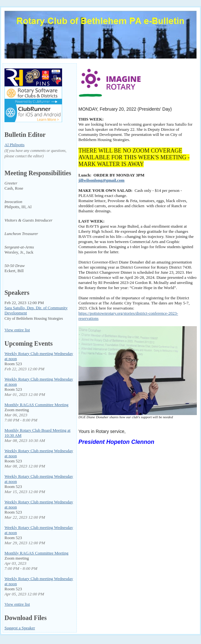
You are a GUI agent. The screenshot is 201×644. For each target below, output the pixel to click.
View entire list (17, 330)
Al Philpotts (15, 145)
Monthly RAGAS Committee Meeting (36, 405)
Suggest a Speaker (20, 628)
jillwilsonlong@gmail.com (101, 180)
